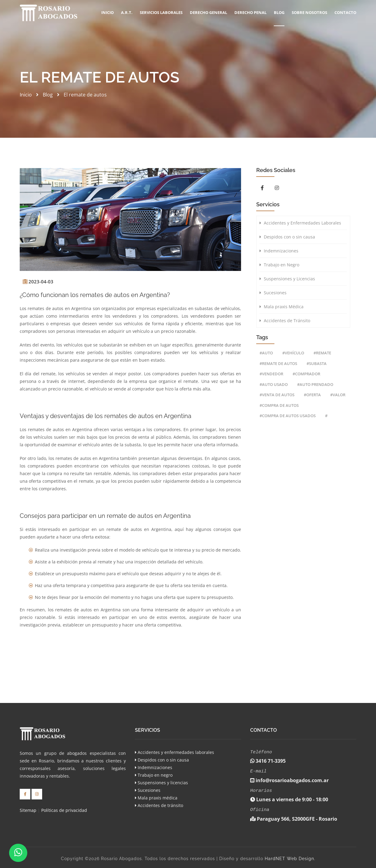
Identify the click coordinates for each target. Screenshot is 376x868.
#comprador (306, 374)
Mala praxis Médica (282, 307)
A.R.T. (127, 12)
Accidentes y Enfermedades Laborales (300, 223)
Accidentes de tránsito (159, 805)
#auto (266, 353)
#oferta (312, 395)
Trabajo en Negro (279, 265)
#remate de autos (278, 363)
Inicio (107, 12)
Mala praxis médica (156, 798)
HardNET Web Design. (290, 856)
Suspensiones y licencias (161, 783)
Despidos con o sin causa (287, 237)
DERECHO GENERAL (208, 12)
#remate (322, 353)
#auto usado (274, 384)
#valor (338, 395)
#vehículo (293, 353)
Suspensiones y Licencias (287, 279)
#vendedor (271, 374)
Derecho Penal (250, 12)
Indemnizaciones (279, 251)
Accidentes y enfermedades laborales (175, 752)
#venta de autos (277, 395)
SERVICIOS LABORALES (161, 12)
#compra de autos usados (288, 416)
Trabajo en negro (154, 775)
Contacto (345, 12)
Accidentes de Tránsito (285, 321)
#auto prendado (315, 384)
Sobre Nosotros (309, 12)
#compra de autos (279, 405)
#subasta (317, 363)
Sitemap (28, 810)
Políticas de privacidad (64, 810)
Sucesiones (273, 293)
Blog (279, 12)
